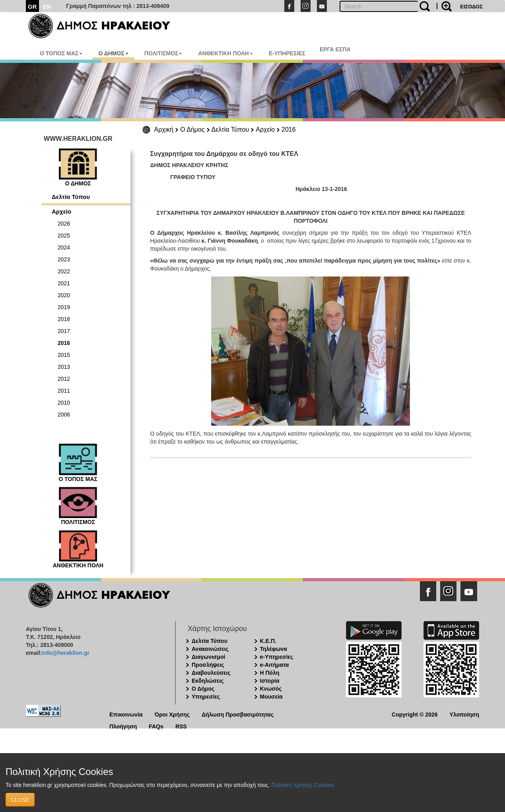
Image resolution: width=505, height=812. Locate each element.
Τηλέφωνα (274, 649)
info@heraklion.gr (65, 653)
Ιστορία (270, 681)
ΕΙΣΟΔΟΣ (471, 7)
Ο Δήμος (192, 129)
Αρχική (164, 129)
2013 (64, 367)
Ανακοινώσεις (210, 649)
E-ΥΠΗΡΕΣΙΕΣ (287, 53)
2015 (64, 355)
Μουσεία (271, 697)
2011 (64, 391)
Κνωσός (271, 689)
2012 (64, 379)
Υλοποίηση (464, 714)
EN (47, 7)
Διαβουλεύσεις (211, 673)
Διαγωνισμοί (208, 657)
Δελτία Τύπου (230, 129)
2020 (64, 295)
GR (32, 7)
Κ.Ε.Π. (268, 641)
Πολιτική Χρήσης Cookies (303, 785)
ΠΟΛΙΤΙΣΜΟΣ (163, 53)
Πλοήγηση (123, 726)
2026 (64, 224)
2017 (64, 331)
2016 (289, 129)
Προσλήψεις (208, 665)
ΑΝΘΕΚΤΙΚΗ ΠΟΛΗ (225, 53)
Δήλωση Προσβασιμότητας (238, 714)
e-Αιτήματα (275, 665)
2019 (64, 307)
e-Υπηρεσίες (277, 657)
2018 (64, 319)
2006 (64, 415)
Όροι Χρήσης (172, 714)
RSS (181, 726)
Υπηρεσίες (206, 697)
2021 (64, 283)
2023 (64, 259)
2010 (64, 403)
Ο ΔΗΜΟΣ (113, 53)
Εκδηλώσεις (208, 681)
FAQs (156, 726)
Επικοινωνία (126, 714)
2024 (64, 247)
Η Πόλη (270, 673)
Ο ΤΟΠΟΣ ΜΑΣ (61, 53)
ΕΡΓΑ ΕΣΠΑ (335, 49)
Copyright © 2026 (415, 714)
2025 (64, 236)
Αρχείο (265, 129)
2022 (64, 271)
